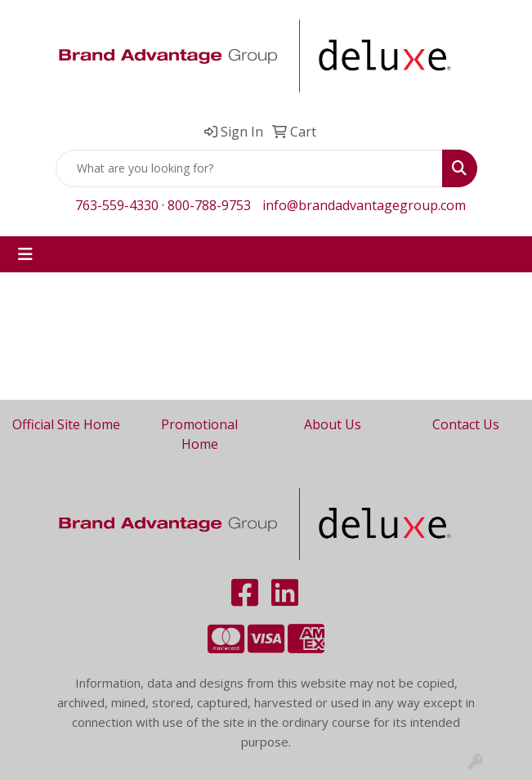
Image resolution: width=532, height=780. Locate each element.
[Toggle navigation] (25, 254)
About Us (333, 424)
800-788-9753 (209, 205)
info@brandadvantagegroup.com (364, 205)
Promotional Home (199, 434)
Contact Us (466, 424)
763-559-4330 (117, 205)
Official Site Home (66, 424)
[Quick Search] (249, 168)
